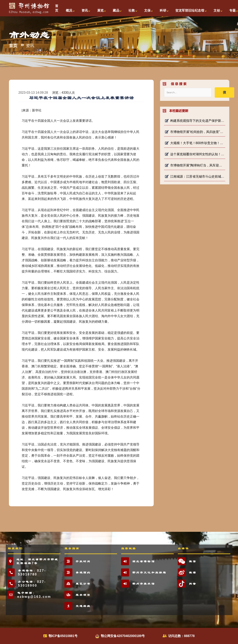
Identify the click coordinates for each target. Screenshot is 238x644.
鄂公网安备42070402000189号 (123, 636)
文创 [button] (217, 10)
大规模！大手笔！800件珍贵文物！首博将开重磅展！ (195, 143)
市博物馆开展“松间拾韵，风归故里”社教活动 (195, 132)
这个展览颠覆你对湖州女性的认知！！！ (195, 154)
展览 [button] (100, 10)
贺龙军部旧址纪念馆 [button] (190, 10)
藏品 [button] (116, 10)
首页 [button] (57, 8)
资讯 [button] (85, 10)
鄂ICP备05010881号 (63, 636)
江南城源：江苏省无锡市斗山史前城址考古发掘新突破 (195, 176)
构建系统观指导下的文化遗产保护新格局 (195, 121)
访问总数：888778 (181, 636)
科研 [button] (163, 10)
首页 (13, 46)
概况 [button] (69, 10)
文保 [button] (147, 10)
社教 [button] (132, 10)
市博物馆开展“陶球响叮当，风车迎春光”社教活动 (195, 165)
